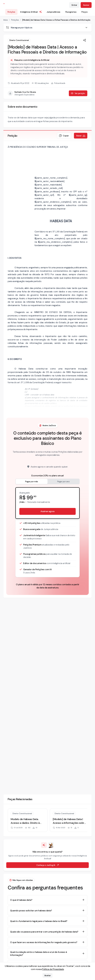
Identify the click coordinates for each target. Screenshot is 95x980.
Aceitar (48, 975)
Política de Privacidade (53, 969)
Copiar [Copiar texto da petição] (64, 136)
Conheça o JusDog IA (48, 865)
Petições (11, 12)
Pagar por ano (63, 481)
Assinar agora (48, 511)
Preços (84, 12)
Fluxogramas (71, 12)
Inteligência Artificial (31, 12)
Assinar (86, 5)
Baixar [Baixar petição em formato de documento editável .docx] (81, 136)
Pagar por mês (32, 481)
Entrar (74, 5)
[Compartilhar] (84, 40)
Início (6, 20)
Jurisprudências (53, 12)
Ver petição (78, 93)
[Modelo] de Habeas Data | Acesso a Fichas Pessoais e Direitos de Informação (56, 20)
